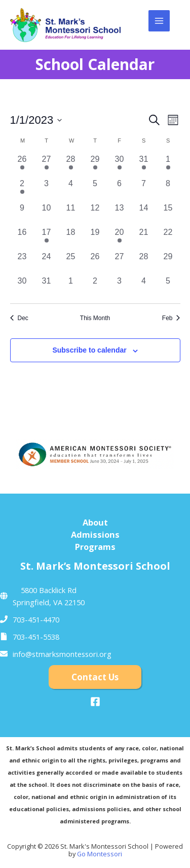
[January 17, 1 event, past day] (47, 238)
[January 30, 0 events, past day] (22, 287)
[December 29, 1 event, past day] (95, 165)
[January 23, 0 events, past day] (22, 263)
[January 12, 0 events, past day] (95, 214)
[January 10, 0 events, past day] (47, 214)
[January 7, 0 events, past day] (144, 190)
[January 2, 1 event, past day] (22, 190)
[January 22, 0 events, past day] (168, 238)
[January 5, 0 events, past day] (95, 190)
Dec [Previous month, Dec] (19, 318)
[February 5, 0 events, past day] (168, 287)
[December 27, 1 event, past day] (47, 165)
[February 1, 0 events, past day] (71, 287)
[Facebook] (95, 702)
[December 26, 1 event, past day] (22, 165)
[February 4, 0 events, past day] (144, 287)
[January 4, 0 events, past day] (71, 190)
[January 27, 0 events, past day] (120, 263)
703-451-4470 (36, 619)
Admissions (95, 534)
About (95, 522)
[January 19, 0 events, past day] (95, 238)
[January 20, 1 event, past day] (120, 238)
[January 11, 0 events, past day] (71, 214)
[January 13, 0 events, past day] (120, 214)
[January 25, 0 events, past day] (71, 263)
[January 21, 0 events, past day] (144, 238)
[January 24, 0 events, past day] (47, 263)
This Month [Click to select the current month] (95, 318)
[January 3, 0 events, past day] (47, 190)
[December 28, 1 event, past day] (71, 165)
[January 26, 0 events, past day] (95, 263)
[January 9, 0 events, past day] (22, 214)
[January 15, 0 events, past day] (168, 214)
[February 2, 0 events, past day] (95, 287)
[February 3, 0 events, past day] (120, 287)
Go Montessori (100, 854)
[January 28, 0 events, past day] (144, 263)
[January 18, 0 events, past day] (71, 238)
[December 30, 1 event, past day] (120, 165)
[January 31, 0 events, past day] (47, 287)
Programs (95, 547)
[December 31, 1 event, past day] (144, 165)
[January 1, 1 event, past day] (168, 165)
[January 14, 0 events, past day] (144, 214)
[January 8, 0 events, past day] (168, 190)
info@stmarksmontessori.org (62, 654)
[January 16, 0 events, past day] (22, 238)
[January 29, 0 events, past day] (168, 263)
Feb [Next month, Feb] (171, 318)
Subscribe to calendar (89, 350)
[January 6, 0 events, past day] (120, 190)
